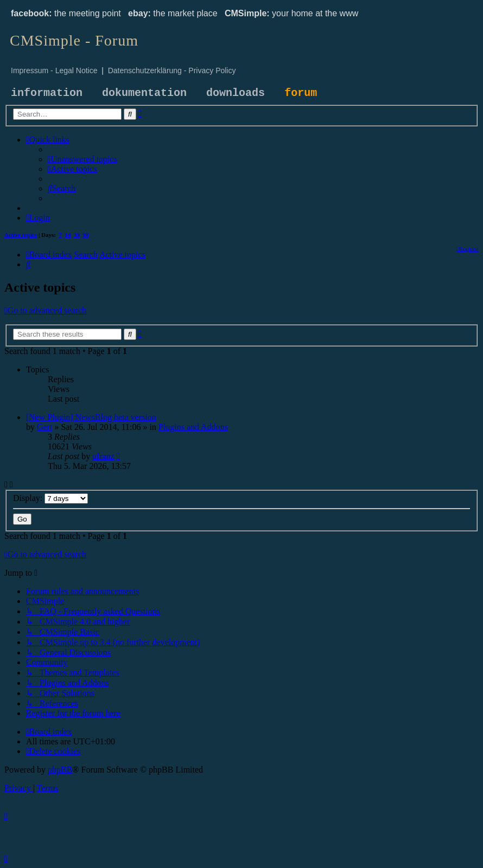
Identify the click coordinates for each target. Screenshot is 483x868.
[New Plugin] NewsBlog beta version (91, 417)
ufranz (103, 456)
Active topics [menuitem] (21, 235)
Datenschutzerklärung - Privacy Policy (172, 70)
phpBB (60, 770)
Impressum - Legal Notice (54, 70)
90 (86, 235)
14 (68, 235)
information (47, 93)
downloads (236, 93)
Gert (45, 427)
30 (77, 235)
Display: (50, 498)
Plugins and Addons (193, 427)
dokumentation (144, 93)
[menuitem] (82, 159)
